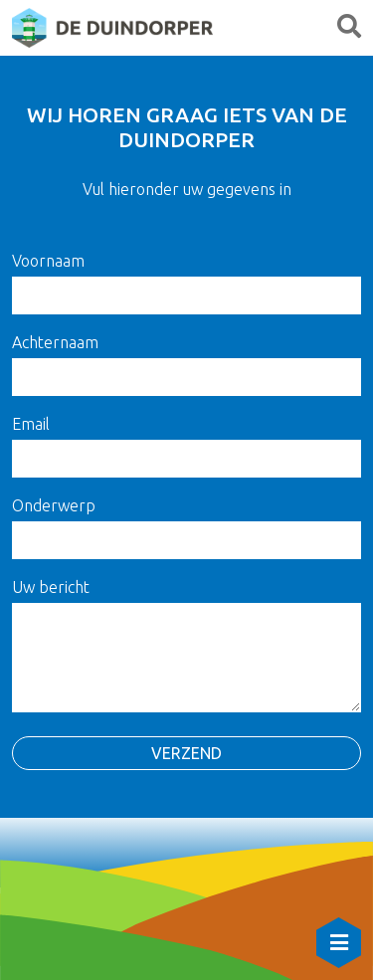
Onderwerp (54, 505)
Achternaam (55, 342)
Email (31, 424)
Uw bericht (51, 587)
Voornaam (48, 261)
